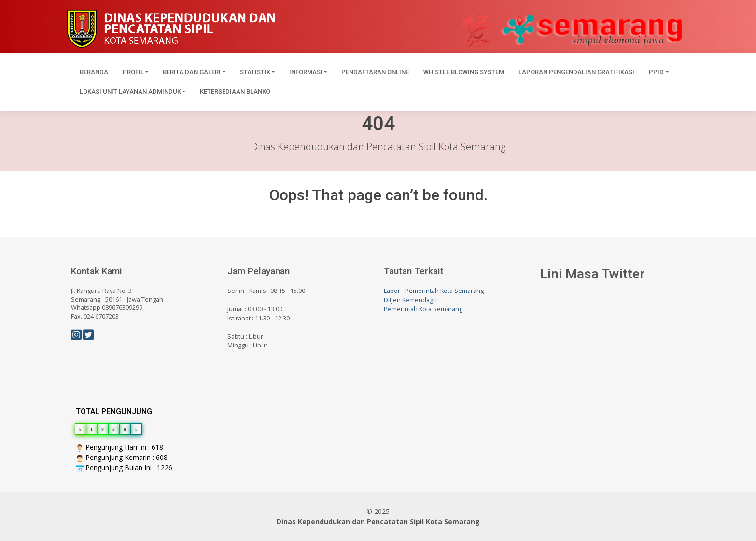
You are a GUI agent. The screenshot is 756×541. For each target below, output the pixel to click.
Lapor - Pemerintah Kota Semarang (434, 291)
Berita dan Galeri (192, 72)
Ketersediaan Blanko (235, 91)
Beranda (94, 72)
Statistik (255, 72)
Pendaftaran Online (375, 72)
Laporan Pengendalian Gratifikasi (576, 72)
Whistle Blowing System (464, 72)
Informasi (306, 72)
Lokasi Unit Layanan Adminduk (130, 91)
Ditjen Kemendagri (410, 300)
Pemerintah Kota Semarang (423, 309)
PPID (656, 72)
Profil (133, 72)
